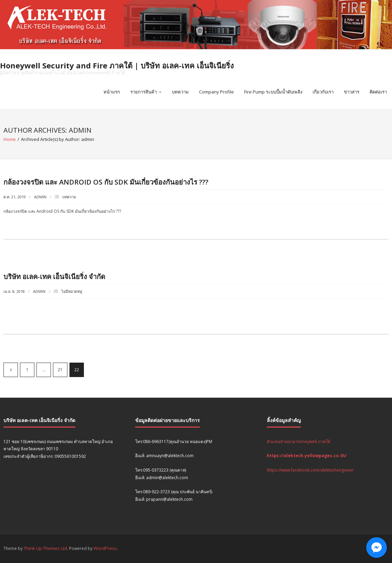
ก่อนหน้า (11, 370)
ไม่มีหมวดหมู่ (72, 291)
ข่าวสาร (352, 92)
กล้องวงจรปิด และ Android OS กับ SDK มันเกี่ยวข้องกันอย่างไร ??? (106, 182)
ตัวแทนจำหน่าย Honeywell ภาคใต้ (299, 441)
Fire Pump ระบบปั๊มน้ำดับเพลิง (273, 92)
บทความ (180, 92)
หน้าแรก (112, 92)
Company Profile (216, 92)
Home (10, 139)
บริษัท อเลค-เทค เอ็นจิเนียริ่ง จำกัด (54, 277)
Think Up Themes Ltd (45, 548)
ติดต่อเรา (378, 92)
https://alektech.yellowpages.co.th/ (307, 456)
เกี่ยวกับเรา (323, 92)
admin (40, 197)
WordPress (105, 548)
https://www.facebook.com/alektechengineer (310, 470)
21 (60, 370)
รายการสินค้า (144, 92)
